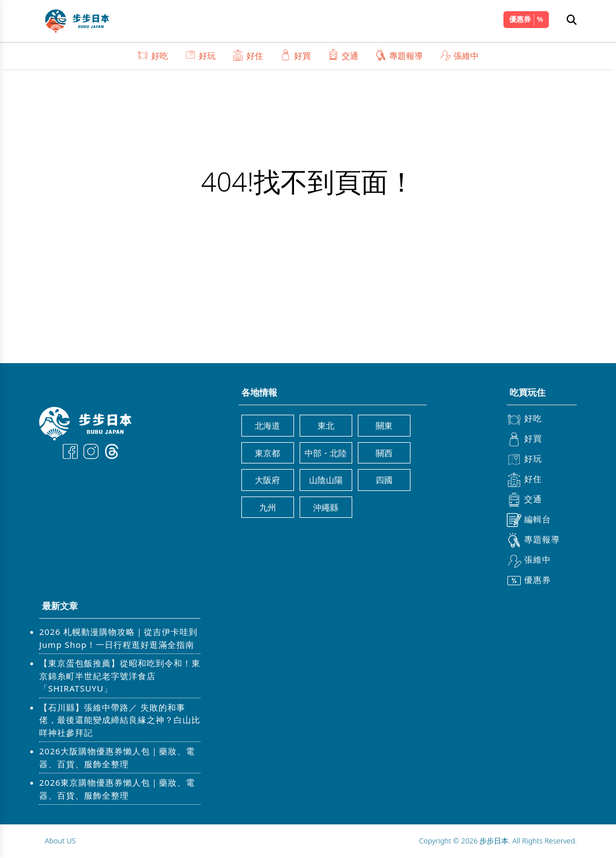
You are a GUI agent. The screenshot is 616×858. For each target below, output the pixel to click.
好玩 (200, 55)
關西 (384, 453)
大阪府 (267, 480)
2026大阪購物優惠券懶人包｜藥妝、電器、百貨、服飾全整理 (117, 757)
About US (60, 841)
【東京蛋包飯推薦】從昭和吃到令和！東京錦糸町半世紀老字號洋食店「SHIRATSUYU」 (120, 676)
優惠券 (520, 19)
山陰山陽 (326, 480)
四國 (384, 480)
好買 (295, 55)
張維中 (459, 55)
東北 (326, 425)
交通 (343, 55)
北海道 (267, 425)
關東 (384, 425)
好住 (248, 55)
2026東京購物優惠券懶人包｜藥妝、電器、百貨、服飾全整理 (117, 789)
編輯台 (529, 520)
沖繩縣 (326, 507)
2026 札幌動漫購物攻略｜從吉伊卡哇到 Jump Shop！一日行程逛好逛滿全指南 (118, 638)
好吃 (153, 55)
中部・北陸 (326, 453)
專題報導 (399, 55)
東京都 (267, 453)
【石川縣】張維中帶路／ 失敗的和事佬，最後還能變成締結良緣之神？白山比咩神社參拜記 (120, 720)
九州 (268, 507)
